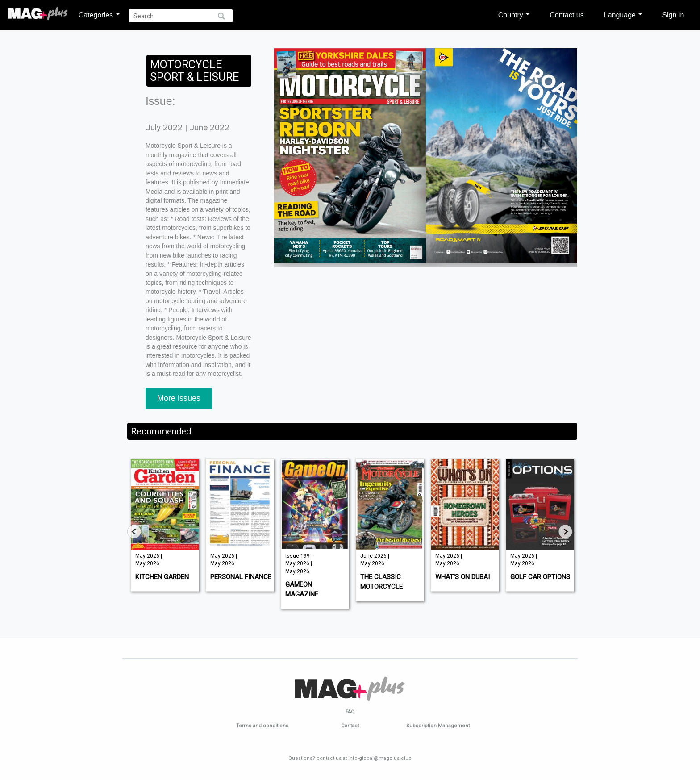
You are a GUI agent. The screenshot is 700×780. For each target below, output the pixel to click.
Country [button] (514, 15)
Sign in (673, 15)
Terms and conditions (262, 726)
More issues (179, 398)
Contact (350, 726)
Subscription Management (438, 726)
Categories (99, 15)
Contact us (567, 15)
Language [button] (623, 15)
